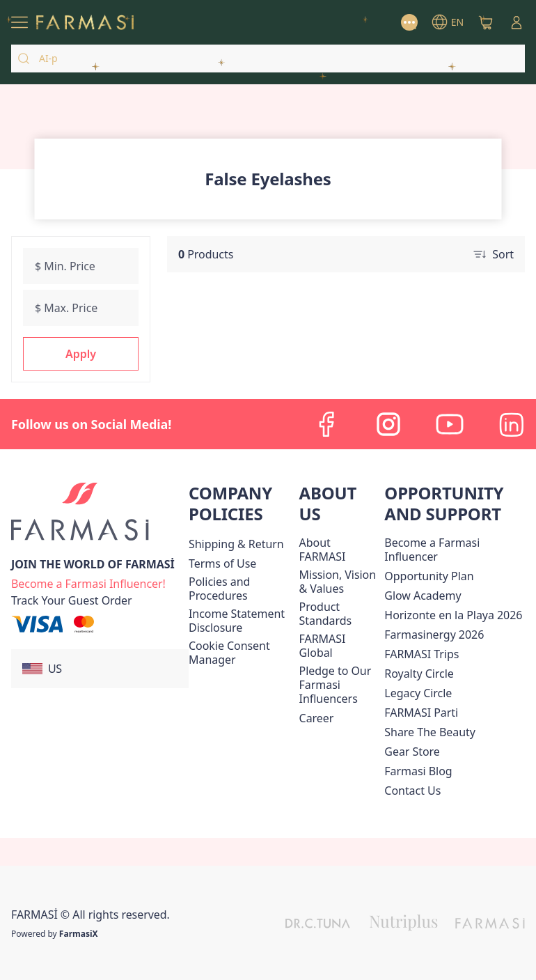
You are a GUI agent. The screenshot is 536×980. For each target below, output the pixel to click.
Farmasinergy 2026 (434, 635)
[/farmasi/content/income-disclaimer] (241, 621)
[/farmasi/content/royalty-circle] (419, 674)
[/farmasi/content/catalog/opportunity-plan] (429, 576)
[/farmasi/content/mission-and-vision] (339, 582)
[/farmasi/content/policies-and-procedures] (241, 589)
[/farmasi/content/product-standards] (339, 614)
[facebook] (327, 424)
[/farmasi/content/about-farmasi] (339, 550)
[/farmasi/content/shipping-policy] (236, 544)
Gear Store (412, 752)
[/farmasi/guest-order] (72, 600)
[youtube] (450, 424)
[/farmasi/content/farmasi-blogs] (418, 771)
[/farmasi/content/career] (317, 718)
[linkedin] (511, 424)
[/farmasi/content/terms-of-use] (222, 563)
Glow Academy (423, 596)
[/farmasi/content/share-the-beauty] (430, 732)
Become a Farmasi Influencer (432, 550)
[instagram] (388, 424)
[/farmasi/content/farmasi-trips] (421, 654)
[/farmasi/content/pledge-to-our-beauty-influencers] (339, 685)
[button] (81, 354)
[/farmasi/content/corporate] (339, 646)
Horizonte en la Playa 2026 (453, 615)
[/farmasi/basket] (486, 22)
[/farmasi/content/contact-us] (412, 791)
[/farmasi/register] (88, 582)
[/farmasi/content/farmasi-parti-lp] (421, 713)
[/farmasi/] (85, 23)
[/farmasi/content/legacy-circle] (418, 693)
